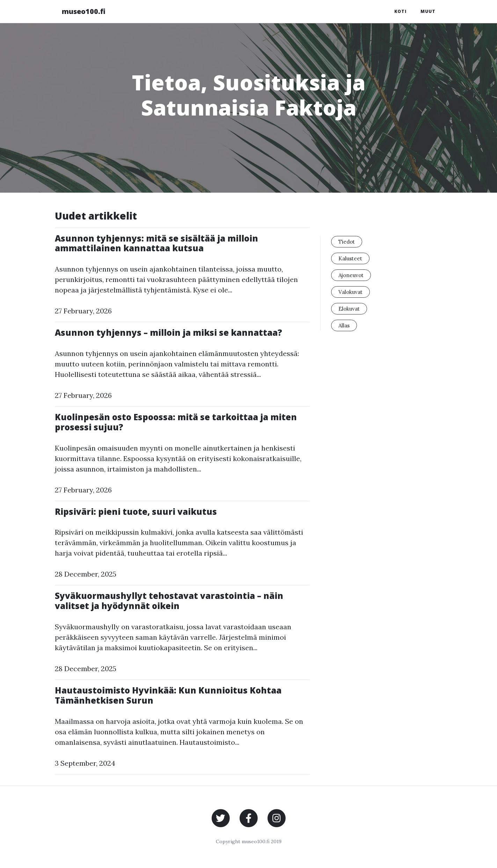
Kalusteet (350, 258)
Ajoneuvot (351, 275)
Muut (428, 11)
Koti (400, 11)
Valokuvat (350, 292)
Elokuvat (349, 309)
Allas (344, 325)
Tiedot (347, 242)
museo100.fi (84, 11)
